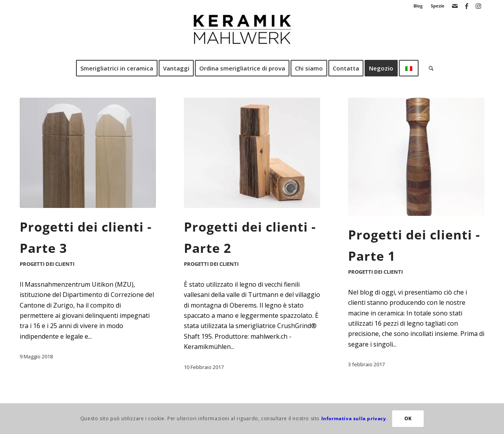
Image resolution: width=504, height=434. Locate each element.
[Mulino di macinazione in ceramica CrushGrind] (252, 35)
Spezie (438, 6)
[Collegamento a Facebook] (466, 6)
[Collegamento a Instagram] (478, 6)
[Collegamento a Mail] (455, 6)
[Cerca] (429, 68)
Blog (418, 6)
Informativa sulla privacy (354, 418)
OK (408, 418)
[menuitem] (418, 6)
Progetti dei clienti (47, 264)
